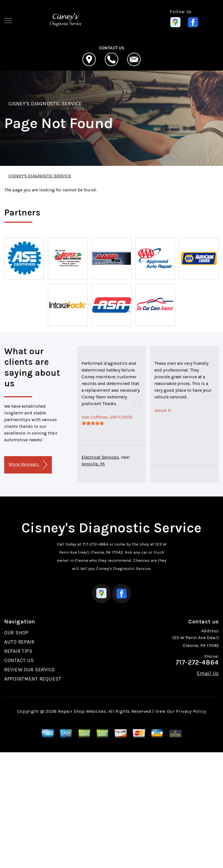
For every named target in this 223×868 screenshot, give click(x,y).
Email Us (208, 673)
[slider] (93, 423)
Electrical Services (100, 457)
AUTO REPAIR (19, 642)
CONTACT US (19, 660)
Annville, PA (93, 464)
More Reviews (28, 465)
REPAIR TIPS (18, 651)
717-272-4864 (95, 544)
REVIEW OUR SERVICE (30, 670)
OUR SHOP (16, 633)
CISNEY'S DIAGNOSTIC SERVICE (45, 104)
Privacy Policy (191, 711)
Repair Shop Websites (82, 711)
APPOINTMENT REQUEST (33, 679)
